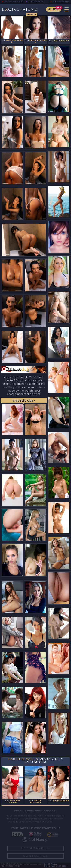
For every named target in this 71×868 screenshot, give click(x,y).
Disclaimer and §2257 (55, 866)
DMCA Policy (51, 864)
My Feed (54, 9)
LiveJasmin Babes (14, 2)
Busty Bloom (36, 2)
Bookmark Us (36, 848)
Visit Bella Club (24, 401)
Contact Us (35, 856)
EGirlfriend (20, 11)
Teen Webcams (61, 2)
